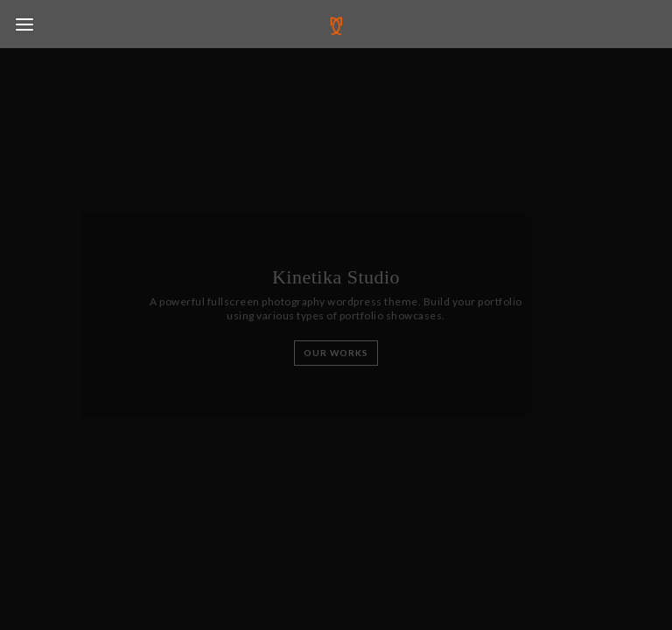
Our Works (336, 353)
